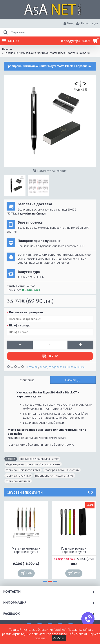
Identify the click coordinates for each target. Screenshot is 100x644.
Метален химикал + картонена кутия (26, 550)
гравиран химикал (18, 481)
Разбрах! (59, 638)
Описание (27, 380)
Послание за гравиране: (26, 312)
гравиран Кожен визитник (62, 470)
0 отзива (32, 367)
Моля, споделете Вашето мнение (62, 367)
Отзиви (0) (73, 380)
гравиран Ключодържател (23, 470)
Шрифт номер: (19, 325)
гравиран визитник (18, 475)
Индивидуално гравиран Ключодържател (33, 464)
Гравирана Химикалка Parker (39, 459)
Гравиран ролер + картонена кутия (74, 550)
